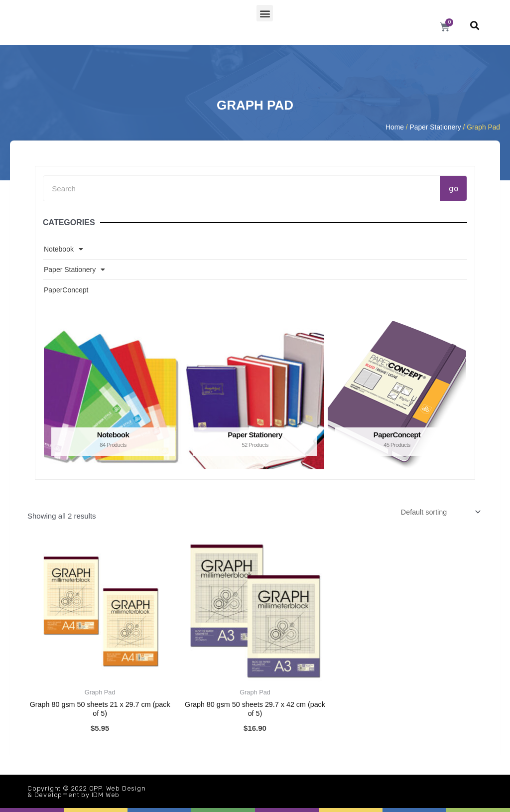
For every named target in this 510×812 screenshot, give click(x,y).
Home (395, 127)
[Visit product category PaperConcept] (397, 395)
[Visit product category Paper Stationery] (255, 395)
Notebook (64, 249)
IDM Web (106, 795)
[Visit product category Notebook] (113, 395)
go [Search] (453, 188)
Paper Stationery (436, 127)
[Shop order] (438, 513)
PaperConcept (66, 290)
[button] (265, 13)
